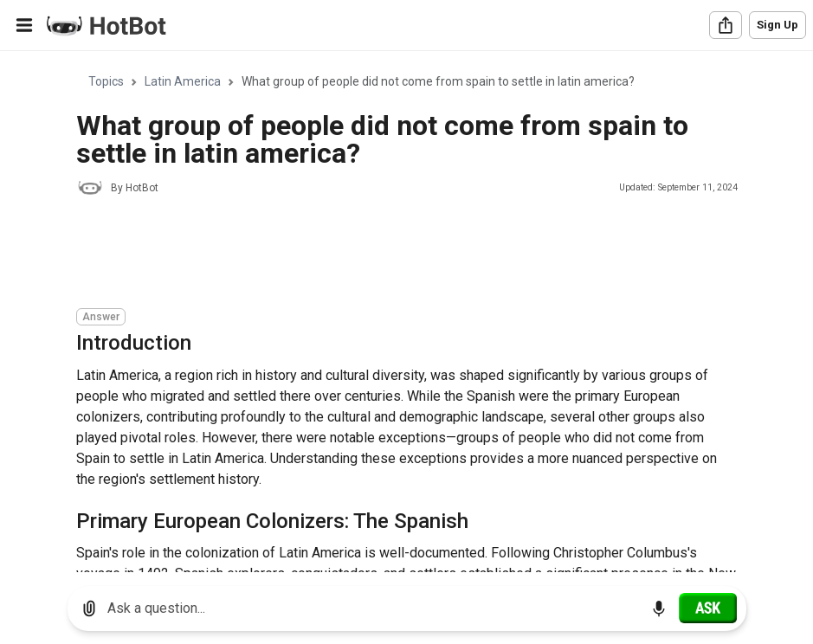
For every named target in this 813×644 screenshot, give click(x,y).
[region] (406, 312)
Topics (106, 81)
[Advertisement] (391, 254)
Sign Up (778, 25)
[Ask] (708, 608)
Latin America (183, 81)
